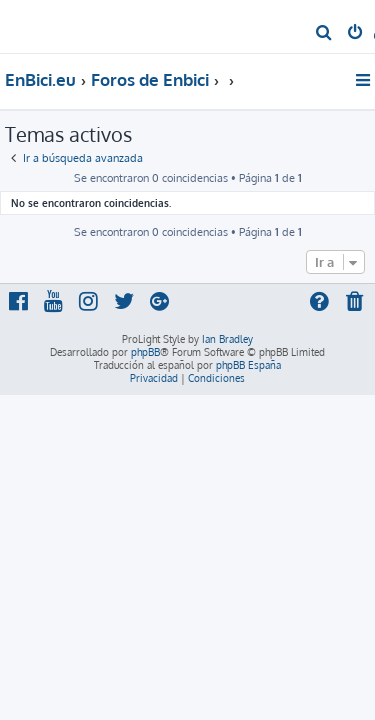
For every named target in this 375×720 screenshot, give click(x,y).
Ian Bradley (227, 339)
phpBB (145, 352)
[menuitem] (324, 34)
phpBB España (248, 365)
